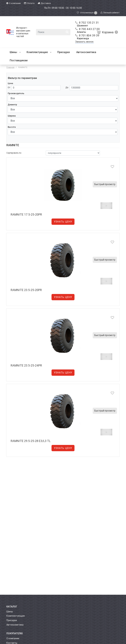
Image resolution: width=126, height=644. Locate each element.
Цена (10, 83)
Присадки (63, 52)
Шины (15, 52)
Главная (10, 67)
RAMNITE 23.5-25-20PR (26, 290)
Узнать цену (63, 222)
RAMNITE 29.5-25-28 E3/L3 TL (31, 441)
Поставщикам (19, 60)
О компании (13, 638)
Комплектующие (39, 52)
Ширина (12, 116)
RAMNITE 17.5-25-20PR (26, 214)
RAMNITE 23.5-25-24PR (26, 365)
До (67, 87)
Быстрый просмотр (105, 184)
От (9, 87)
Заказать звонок (84, 42)
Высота (12, 127)
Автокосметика (86, 52)
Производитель (16, 93)
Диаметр (12, 105)
